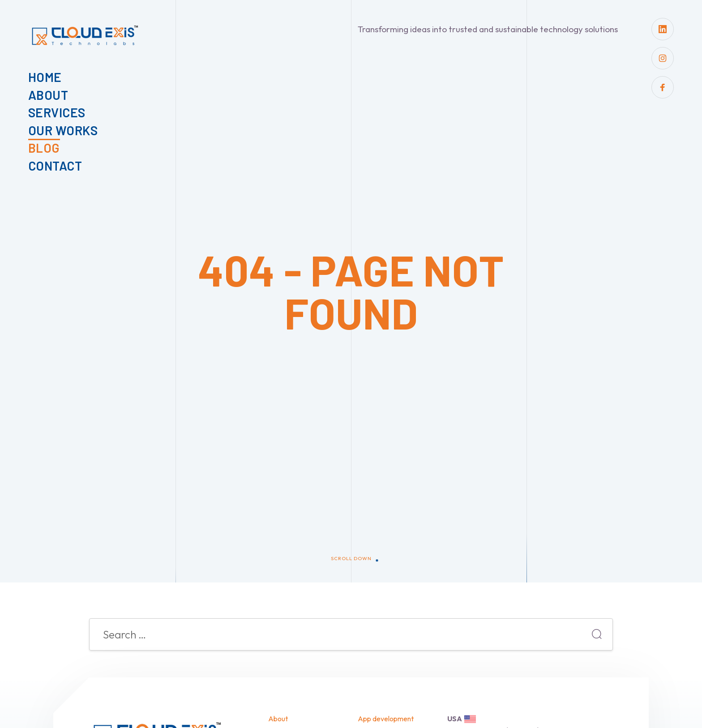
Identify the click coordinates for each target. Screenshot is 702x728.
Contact (55, 166)
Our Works (63, 130)
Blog (44, 148)
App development (386, 719)
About (48, 95)
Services (57, 112)
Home (45, 77)
